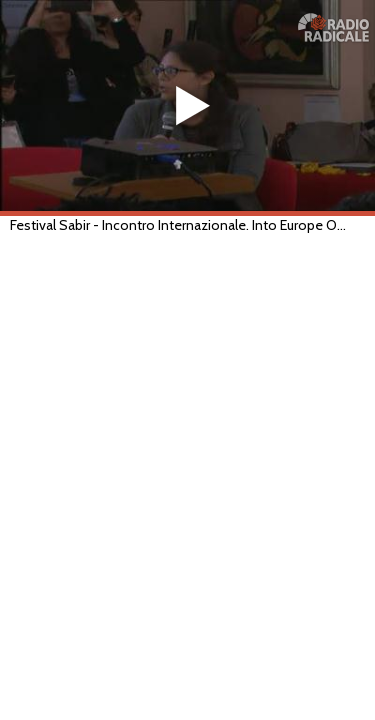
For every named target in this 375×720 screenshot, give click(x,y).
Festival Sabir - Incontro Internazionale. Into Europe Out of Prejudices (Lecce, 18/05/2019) (179, 225)
